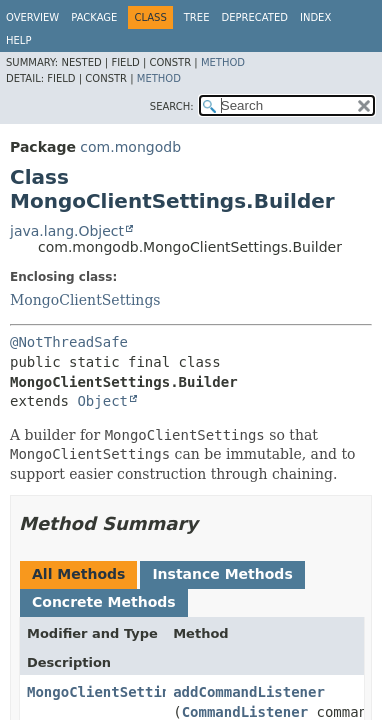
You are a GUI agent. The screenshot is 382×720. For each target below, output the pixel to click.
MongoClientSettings (85, 300)
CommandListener (245, 712)
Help (18, 40)
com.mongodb (130, 147)
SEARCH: (172, 106)
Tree (197, 17)
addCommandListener (249, 692)
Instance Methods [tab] (222, 574)
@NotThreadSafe (69, 342)
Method (223, 62)
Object (102, 401)
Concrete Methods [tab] (104, 602)
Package (94, 17)
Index (315, 17)
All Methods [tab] (78, 574)
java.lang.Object (67, 231)
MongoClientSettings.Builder (141, 692)
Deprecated (254, 17)
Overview (32, 17)
